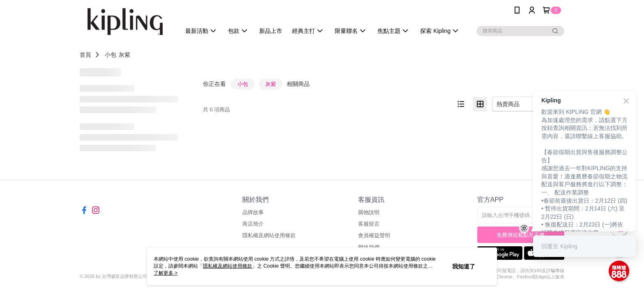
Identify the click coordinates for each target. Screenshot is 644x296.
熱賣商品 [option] (508, 104)
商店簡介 (253, 224)
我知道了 (464, 266)
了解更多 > (166, 273)
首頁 (85, 55)
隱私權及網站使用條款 (269, 235)
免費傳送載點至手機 (521, 235)
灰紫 (124, 55)
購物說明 (369, 212)
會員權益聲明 (374, 235)
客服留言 (369, 224)
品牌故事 (253, 212)
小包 (110, 55)
